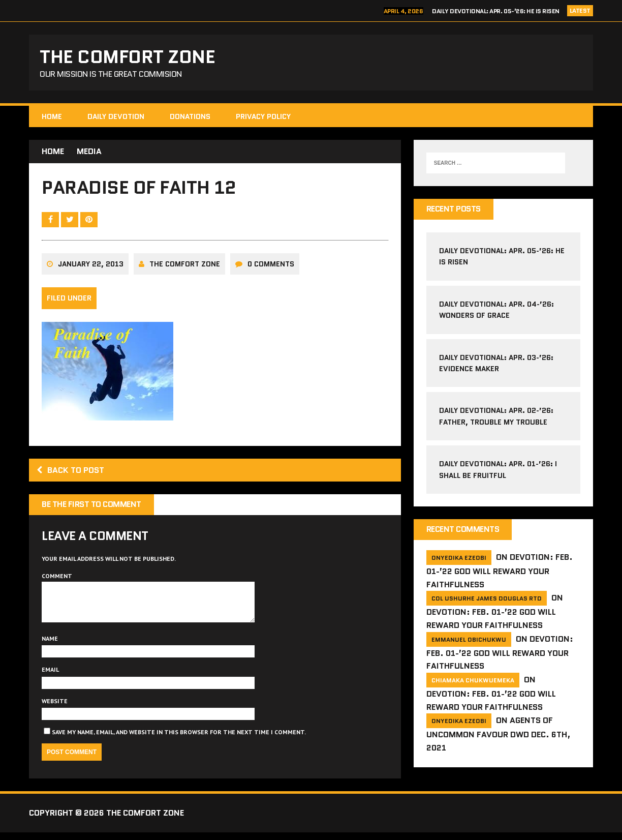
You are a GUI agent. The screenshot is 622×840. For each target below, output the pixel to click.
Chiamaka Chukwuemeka (473, 680)
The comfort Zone (185, 264)
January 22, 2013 (91, 264)
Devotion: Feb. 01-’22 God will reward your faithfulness (500, 571)
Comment (57, 576)
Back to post (70, 470)
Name (50, 646)
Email (50, 677)
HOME (52, 116)
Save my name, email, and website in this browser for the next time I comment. (179, 740)
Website (55, 709)
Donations (190, 116)
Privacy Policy (263, 116)
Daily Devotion (116, 116)
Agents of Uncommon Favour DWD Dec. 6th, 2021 (499, 734)
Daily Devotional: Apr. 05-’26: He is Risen (496, 11)
